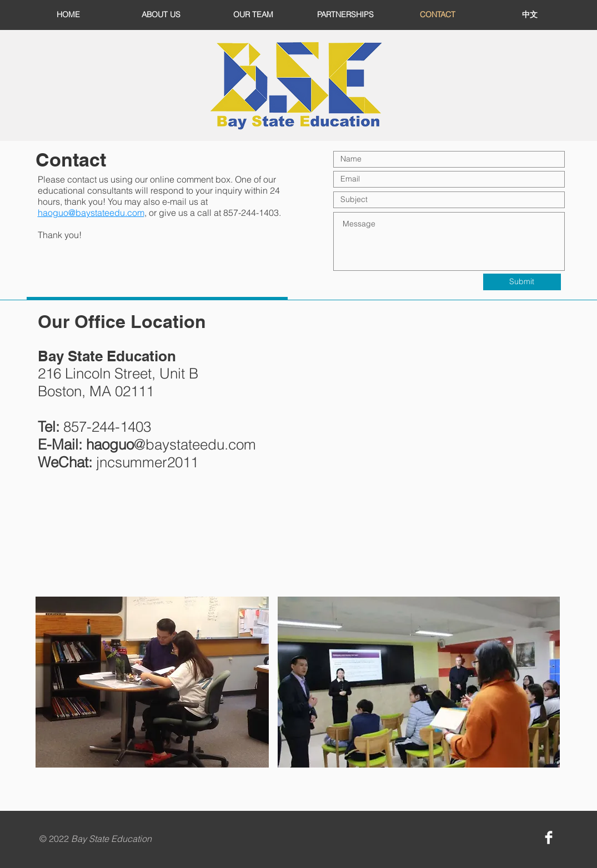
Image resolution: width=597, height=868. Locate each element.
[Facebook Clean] (549, 837)
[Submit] (522, 282)
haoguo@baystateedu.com (91, 213)
